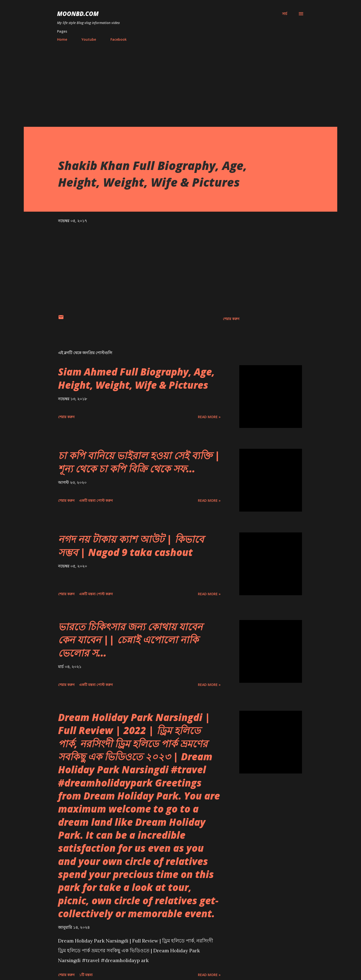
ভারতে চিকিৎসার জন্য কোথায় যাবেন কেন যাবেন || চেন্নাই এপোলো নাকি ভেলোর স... (130, 640)
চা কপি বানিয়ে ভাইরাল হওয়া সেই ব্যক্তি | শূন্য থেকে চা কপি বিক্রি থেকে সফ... (139, 462)
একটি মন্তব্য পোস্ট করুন (96, 500)
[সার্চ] (285, 14)
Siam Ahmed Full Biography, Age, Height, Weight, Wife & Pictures (136, 378)
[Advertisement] (180, 82)
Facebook (119, 39)
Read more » (209, 417)
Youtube (89, 39)
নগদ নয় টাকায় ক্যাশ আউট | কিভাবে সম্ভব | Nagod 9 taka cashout (131, 545)
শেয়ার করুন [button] (231, 319)
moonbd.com (78, 14)
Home (62, 39)
